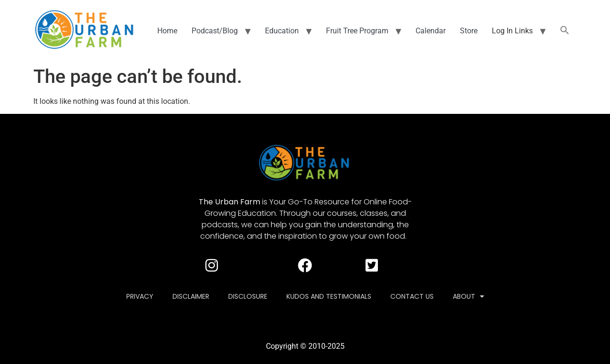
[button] (565, 31)
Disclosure (248, 296)
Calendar (431, 31)
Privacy (140, 296)
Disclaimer (191, 296)
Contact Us (412, 296)
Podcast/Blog (215, 31)
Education (282, 31)
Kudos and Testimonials (329, 296)
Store (469, 31)
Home (167, 31)
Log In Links (512, 31)
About (468, 296)
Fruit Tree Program (357, 31)
